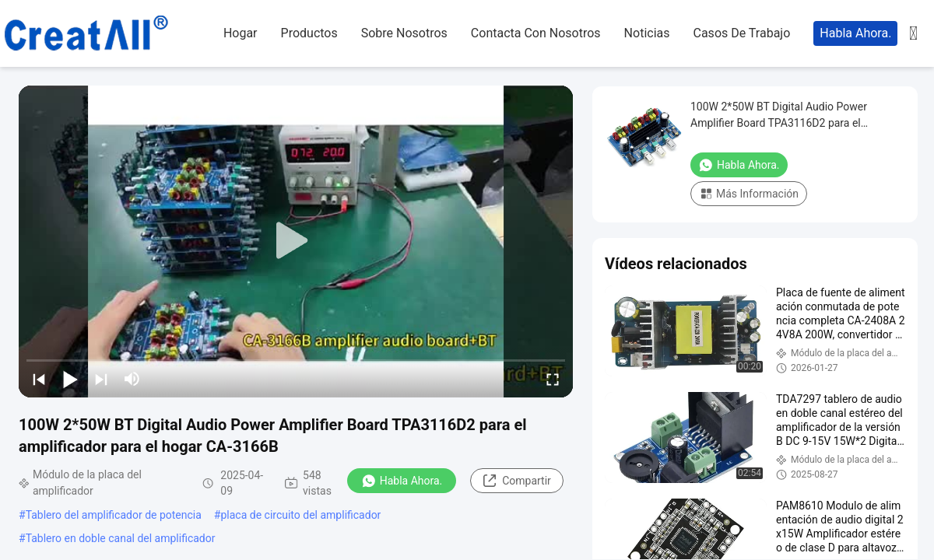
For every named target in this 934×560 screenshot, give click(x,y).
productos (309, 33)
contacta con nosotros (536, 33)
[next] (101, 379)
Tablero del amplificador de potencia (114, 515)
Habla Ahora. (855, 33)
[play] (296, 241)
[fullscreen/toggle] (553, 379)
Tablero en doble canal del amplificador (121, 538)
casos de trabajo (742, 33)
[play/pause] (70, 379)
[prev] (39, 379)
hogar (241, 33)
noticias (647, 33)
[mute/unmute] (132, 379)
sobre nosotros (404, 33)
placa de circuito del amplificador (300, 515)
